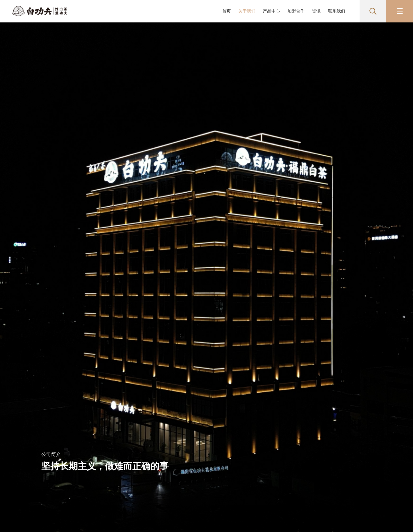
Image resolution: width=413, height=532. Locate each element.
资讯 (316, 11)
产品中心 (271, 11)
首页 (227, 11)
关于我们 (247, 11)
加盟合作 (296, 11)
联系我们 (337, 11)
